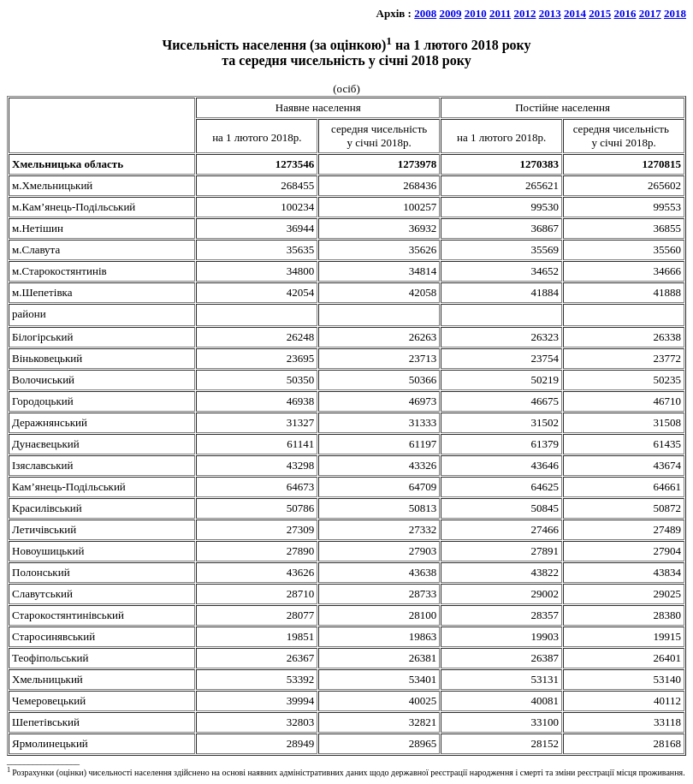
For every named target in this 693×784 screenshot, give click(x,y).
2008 (425, 13)
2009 (450, 13)
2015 (600, 13)
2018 (675, 13)
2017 (650, 13)
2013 (550, 13)
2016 (625, 13)
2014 (575, 13)
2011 (500, 13)
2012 (525, 13)
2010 (476, 13)
